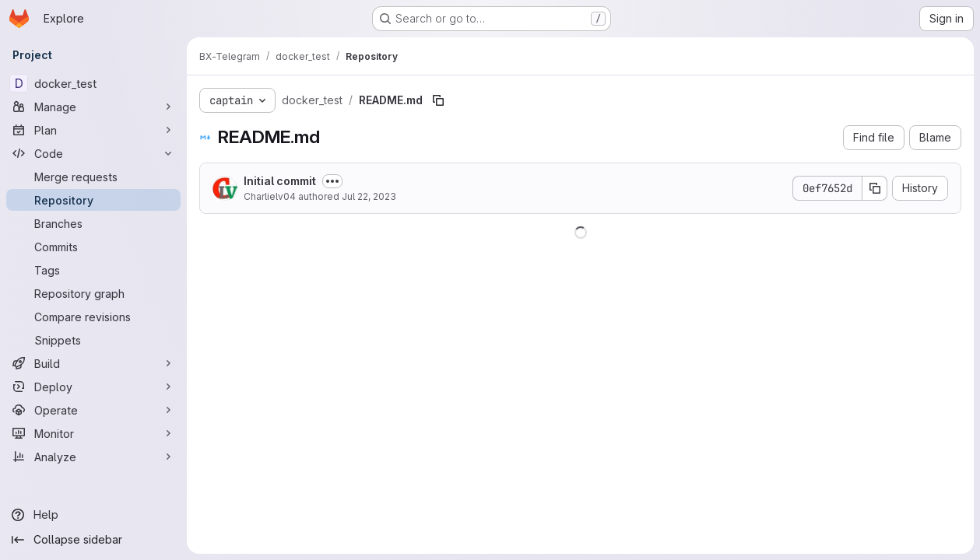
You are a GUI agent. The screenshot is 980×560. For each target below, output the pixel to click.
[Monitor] (93, 433)
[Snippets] (93, 340)
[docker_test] (93, 83)
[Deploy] (93, 387)
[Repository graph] (93, 293)
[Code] (93, 153)
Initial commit (280, 181)
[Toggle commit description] (332, 181)
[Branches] (93, 223)
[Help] (93, 515)
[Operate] (93, 410)
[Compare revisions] (93, 317)
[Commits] (93, 247)
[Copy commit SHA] (875, 188)
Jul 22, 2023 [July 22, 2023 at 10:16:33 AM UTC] (369, 196)
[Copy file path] (438, 100)
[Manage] (93, 107)
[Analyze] (93, 457)
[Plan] (93, 130)
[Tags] (93, 270)
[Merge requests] (93, 177)
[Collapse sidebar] (93, 540)
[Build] (93, 363)
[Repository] (93, 200)
